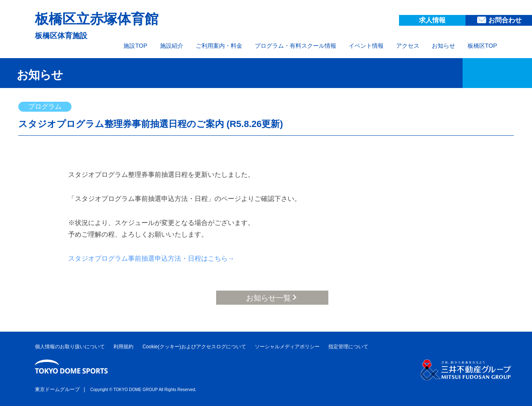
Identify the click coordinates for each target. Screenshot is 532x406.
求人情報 (432, 20)
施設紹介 (172, 46)
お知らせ (443, 46)
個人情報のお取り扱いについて (70, 347)
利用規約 (123, 347)
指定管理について (348, 347)
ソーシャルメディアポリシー (287, 347)
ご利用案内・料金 (219, 46)
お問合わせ (505, 20)
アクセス (408, 46)
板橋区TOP (482, 46)
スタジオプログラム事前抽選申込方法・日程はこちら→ (151, 258)
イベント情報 (366, 46)
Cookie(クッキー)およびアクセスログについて (194, 347)
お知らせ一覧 (268, 298)
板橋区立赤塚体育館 (97, 19)
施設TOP (135, 46)
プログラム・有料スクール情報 (296, 46)
